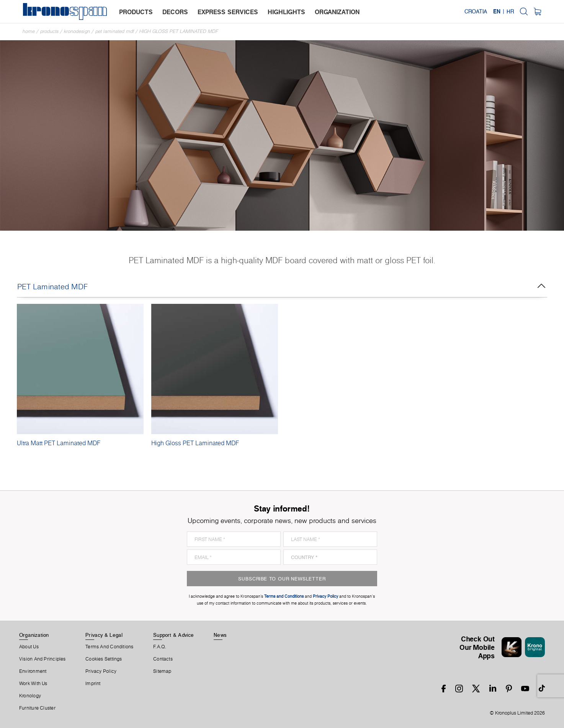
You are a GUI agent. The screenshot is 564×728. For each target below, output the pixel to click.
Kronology (30, 696)
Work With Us (33, 684)
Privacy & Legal (104, 635)
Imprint (93, 684)
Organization (34, 635)
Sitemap (162, 671)
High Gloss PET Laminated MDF (179, 31)
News (220, 635)
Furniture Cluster (37, 708)
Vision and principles (43, 659)
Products (49, 31)
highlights (286, 12)
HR (510, 11)
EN (497, 11)
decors (175, 12)
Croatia (476, 11)
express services (228, 12)
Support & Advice (174, 635)
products (136, 12)
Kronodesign (77, 31)
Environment (33, 671)
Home (29, 31)
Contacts (163, 659)
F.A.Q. (160, 647)
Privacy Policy (101, 671)
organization (337, 12)
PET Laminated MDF (115, 31)
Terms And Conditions (109, 647)
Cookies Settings (104, 659)
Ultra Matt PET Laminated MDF (59, 443)
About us (29, 647)
